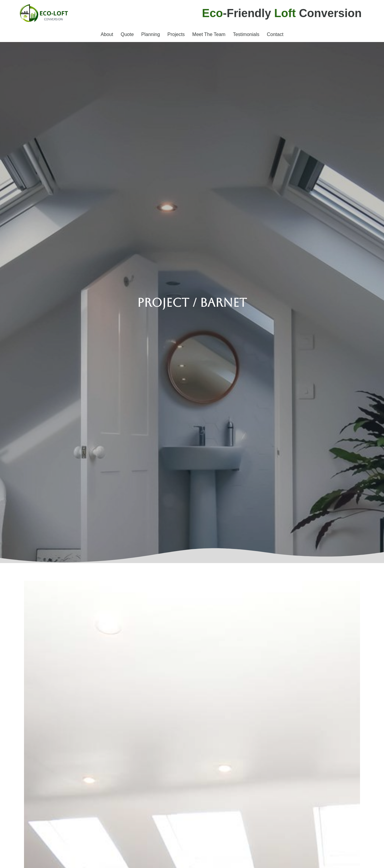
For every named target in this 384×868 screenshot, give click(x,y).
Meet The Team (209, 34)
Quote (127, 34)
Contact (275, 34)
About (107, 34)
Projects (176, 34)
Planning (151, 34)
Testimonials (246, 34)
